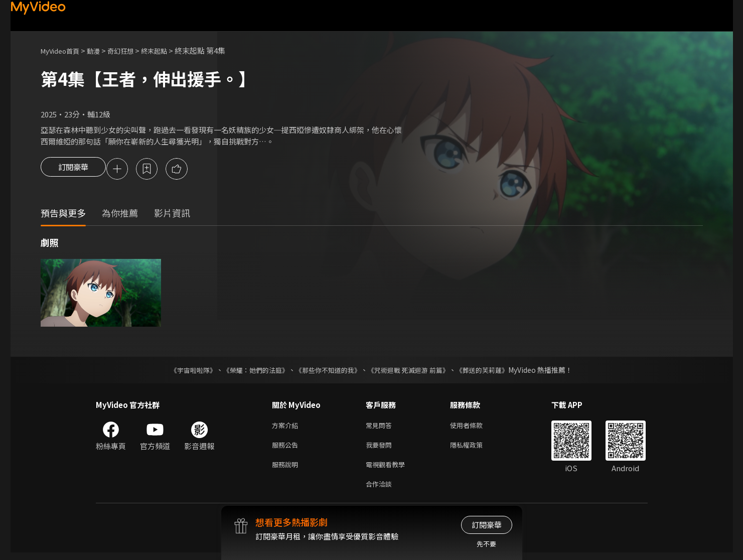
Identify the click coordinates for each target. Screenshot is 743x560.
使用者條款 (475, 427)
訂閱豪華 (73, 170)
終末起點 (169, 50)
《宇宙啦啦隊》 (184, 371)
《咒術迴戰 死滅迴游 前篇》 (413, 371)
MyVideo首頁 (63, 50)
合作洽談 (381, 491)
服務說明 (287, 469)
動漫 (101, 50)
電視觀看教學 (388, 469)
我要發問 (381, 448)
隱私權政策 (475, 448)
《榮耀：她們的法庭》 (250, 371)
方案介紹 (287, 427)
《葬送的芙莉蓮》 (492, 371)
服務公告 (287, 448)
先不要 (486, 544)
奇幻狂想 (131, 50)
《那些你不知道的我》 (328, 371)
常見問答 (381, 427)
